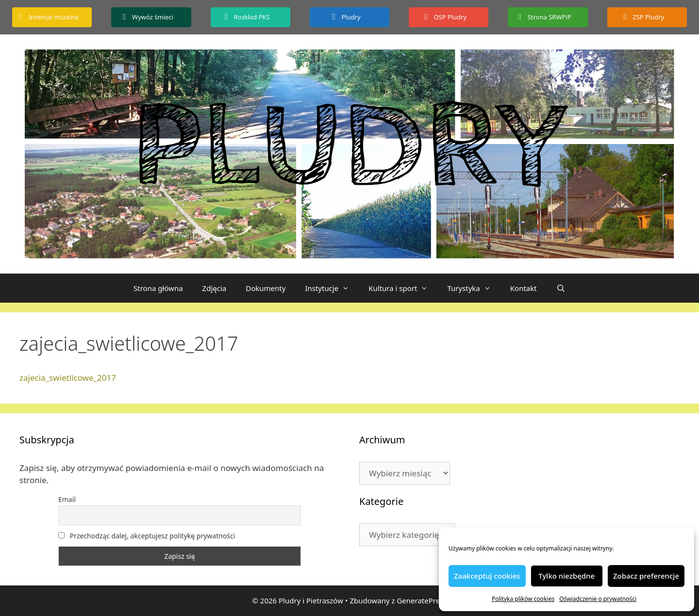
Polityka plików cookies (523, 599)
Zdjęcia (215, 288)
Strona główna (158, 288)
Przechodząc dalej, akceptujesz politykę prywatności (147, 536)
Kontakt (524, 288)
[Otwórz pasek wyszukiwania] (561, 288)
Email (67, 499)
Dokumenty (266, 288)
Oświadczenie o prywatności (598, 599)
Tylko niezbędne (566, 576)
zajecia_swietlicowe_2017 (68, 378)
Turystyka (474, 288)
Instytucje (332, 288)
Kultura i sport (403, 288)
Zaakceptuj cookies (487, 576)
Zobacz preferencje (646, 576)
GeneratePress (422, 600)
